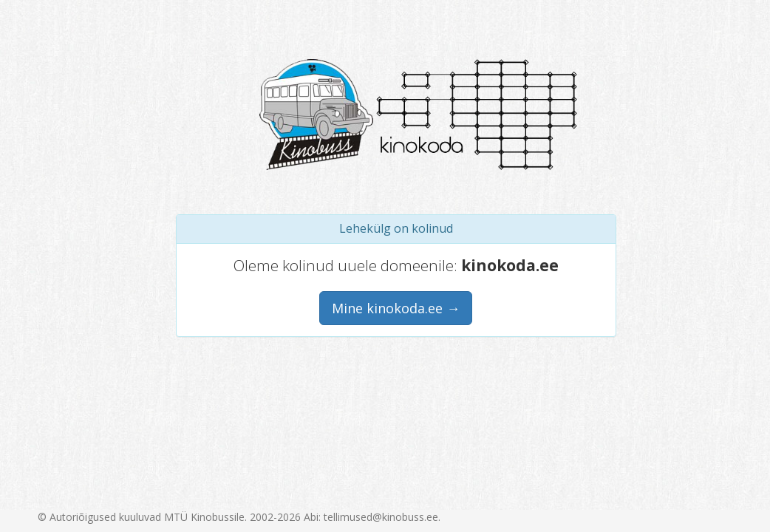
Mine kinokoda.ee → (396, 308)
